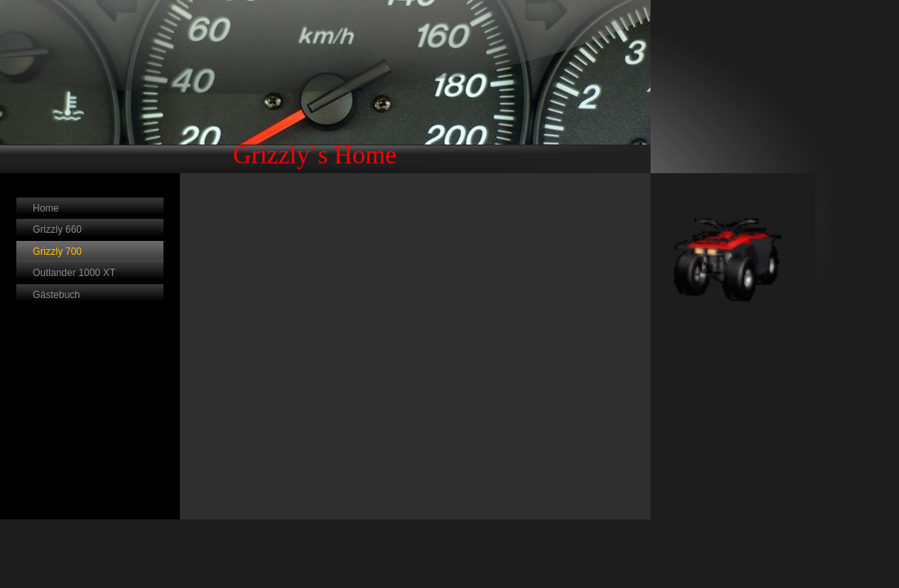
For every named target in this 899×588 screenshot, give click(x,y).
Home (46, 208)
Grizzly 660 (57, 229)
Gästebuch (56, 295)
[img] (325, 87)
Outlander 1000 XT (74, 273)
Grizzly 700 (57, 252)
